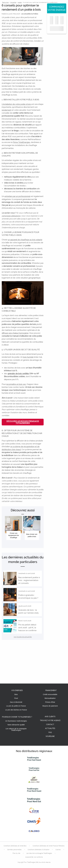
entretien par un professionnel (17, 196)
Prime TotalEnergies (21, 142)
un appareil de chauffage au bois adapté (25, 240)
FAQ (50, 732)
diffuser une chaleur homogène (15, 333)
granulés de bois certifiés (18, 374)
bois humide (28, 357)
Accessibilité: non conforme (34, 857)
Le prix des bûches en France (16, 710)
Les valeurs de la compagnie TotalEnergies (16, 729)
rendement (7, 110)
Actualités (50, 728)
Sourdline (50, 736)
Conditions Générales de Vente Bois (15, 846)
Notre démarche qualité (16, 725)
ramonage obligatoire (11, 216)
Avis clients (50, 717)
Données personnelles (14, 850)
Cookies (58, 850)
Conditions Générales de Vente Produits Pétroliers (49, 846)
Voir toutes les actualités (23, 637)
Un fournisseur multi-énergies (16, 721)
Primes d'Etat (50, 702)
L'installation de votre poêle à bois (17, 104)
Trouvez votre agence (50, 721)
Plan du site (16, 853)
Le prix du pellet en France (16, 706)
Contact (50, 725)
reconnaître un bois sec (16, 384)
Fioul (16, 698)
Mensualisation (50, 698)
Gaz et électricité (16, 702)
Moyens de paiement (50, 706)
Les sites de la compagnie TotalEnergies (39, 853)
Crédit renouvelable (50, 694)
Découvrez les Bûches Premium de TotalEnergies (23, 422)
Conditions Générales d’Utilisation (39, 850)
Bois (16, 694)
